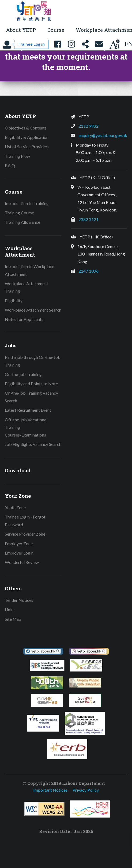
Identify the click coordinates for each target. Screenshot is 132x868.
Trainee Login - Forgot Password (25, 521)
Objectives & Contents (26, 128)
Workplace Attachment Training (27, 287)
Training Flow (17, 156)
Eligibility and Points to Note (31, 384)
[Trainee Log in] (26, 44)
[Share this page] (85, 44)
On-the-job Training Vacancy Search (31, 397)
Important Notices (50, 790)
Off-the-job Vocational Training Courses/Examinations (26, 427)
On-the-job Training (23, 374)
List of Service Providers (27, 146)
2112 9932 (88, 126)
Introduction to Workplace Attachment (29, 270)
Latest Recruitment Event (28, 410)
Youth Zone (15, 507)
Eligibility (14, 301)
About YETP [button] (21, 30)
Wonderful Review (22, 562)
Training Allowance (22, 222)
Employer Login (19, 553)
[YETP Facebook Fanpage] (58, 44)
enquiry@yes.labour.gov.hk (103, 135)
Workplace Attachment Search (33, 310)
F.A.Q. (10, 165)
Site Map (13, 619)
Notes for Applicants (24, 319)
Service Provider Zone (25, 534)
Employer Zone (19, 543)
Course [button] (56, 30)
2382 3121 (88, 219)
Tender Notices (19, 600)
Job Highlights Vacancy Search (33, 444)
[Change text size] (114, 44)
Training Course (19, 213)
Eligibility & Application (27, 137)
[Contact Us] (99, 44)
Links (10, 609)
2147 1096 (88, 271)
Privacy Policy (86, 790)
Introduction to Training (27, 203)
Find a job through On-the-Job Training (33, 361)
